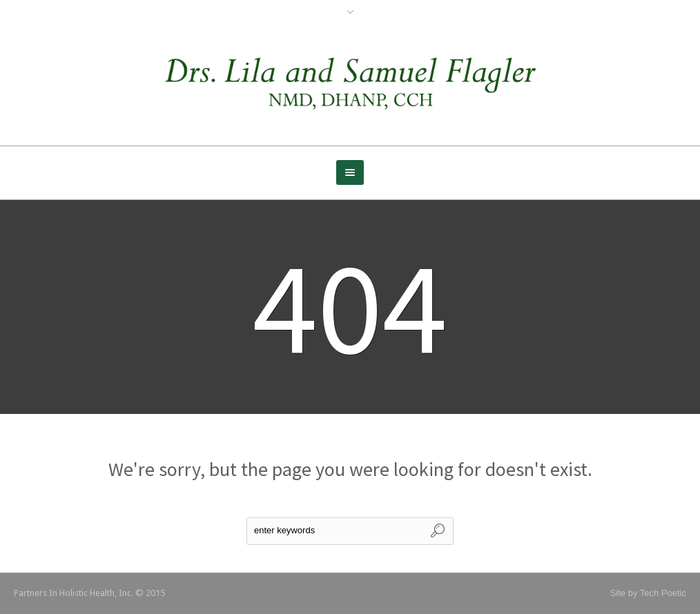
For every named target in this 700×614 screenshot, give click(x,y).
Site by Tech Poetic (648, 593)
